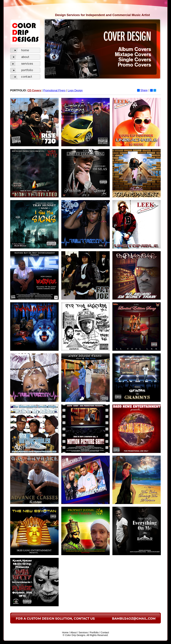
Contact (105, 632)
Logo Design (75, 90)
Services (83, 632)
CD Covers (34, 90)
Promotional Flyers (54, 90)
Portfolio (94, 632)
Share (142, 90)
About (73, 632)
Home (65, 632)
